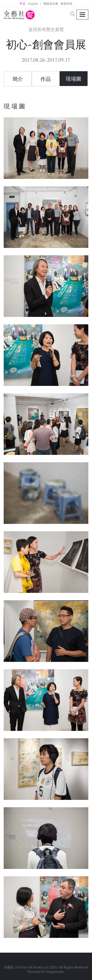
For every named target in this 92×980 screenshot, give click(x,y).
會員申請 (66, 4)
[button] (73, 14)
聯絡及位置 (51, 4)
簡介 (18, 79)
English (33, 4)
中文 (23, 4)
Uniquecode (55, 971)
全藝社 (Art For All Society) (24, 967)
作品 (46, 79)
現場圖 (73, 79)
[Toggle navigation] (83, 15)
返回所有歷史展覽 (46, 29)
